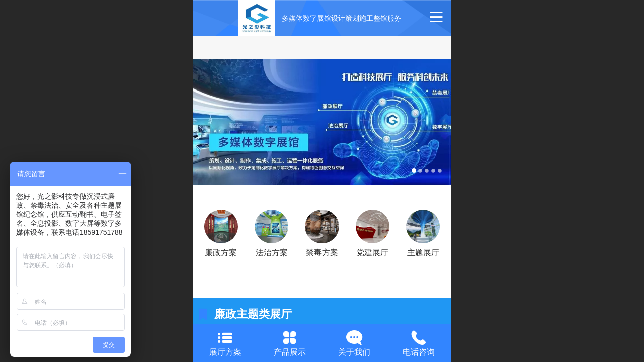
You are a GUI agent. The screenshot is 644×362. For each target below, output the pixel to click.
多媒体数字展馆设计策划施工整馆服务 (342, 18)
